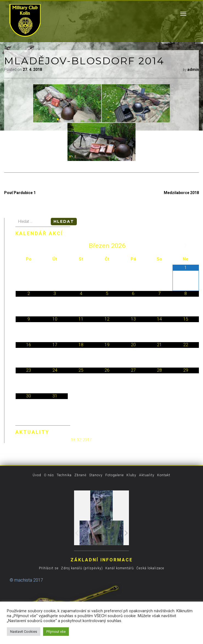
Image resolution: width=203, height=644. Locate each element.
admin (193, 70)
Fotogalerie (115, 475)
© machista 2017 (26, 580)
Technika (64, 475)
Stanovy (96, 475)
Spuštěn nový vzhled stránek (43, 440)
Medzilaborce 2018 (181, 193)
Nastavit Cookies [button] (24, 632)
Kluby (131, 475)
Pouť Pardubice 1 (20, 193)
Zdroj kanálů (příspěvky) (82, 568)
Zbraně (80, 475)
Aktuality (147, 475)
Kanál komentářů (120, 568)
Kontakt (164, 475)
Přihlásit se (49, 568)
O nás (49, 475)
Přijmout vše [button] (56, 632)
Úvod (37, 475)
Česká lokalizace (150, 568)
